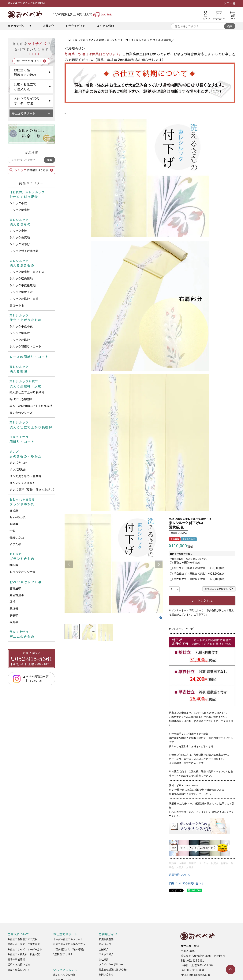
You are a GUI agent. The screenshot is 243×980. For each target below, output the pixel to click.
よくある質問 (105, 26)
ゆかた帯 (15, 544)
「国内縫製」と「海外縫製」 (69, 949)
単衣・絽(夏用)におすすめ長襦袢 (31, 406)
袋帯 (12, 602)
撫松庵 (14, 510)
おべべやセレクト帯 (26, 582)
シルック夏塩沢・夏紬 (24, 299)
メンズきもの (18, 463)
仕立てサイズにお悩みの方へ (69, 944)
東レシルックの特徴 (64, 975)
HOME (68, 40)
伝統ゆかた (17, 537)
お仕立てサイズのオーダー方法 (27, 101)
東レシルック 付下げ (120, 40)
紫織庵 (14, 524)
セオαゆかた (18, 517)
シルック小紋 (18, 203)
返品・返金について (19, 969)
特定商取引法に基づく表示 (114, 969)
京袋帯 (14, 615)
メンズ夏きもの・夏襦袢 (25, 476)
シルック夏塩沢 (20, 340)
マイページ (105, 944)
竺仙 (12, 531)
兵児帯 (14, 622)
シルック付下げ (20, 244)
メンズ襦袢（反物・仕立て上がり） (32, 490)
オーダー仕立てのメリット (68, 939)
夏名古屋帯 (17, 595)
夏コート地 (17, 305)
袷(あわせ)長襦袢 (21, 399)
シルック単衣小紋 (21, 326)
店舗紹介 (48, 26)
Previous (69, 564)
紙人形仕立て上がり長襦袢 (27, 392)
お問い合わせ (106, 974)
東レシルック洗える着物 (89, 40)
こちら (207, 794)
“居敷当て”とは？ (63, 954)
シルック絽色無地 (21, 278)
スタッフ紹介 (106, 954)
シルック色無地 (20, 237)
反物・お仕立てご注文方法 (25, 87)
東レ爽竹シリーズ (21, 413)
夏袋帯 (14, 609)
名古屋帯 (15, 588)
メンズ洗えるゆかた (22, 483)
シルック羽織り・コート (25, 346)
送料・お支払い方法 (19, 964)
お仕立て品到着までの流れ (25, 72)
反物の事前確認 (16, 959)
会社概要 (104, 959)
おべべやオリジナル (23, 572)
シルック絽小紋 (20, 210)
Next (159, 564)
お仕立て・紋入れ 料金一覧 (24, 954)
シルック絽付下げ (21, 292)
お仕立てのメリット (29, 61)
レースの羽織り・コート (29, 357)
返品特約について (180, 875)
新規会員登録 (106, 939)
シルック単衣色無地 (23, 285)
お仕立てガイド (75, 26)
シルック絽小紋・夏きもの (27, 272)
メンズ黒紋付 (18, 469)
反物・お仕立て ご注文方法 (24, 944)
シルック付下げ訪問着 (24, 251)
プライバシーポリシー (111, 964)
